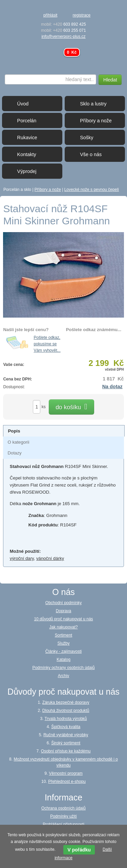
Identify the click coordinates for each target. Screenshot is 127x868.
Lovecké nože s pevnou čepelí (92, 190)
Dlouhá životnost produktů (66, 711)
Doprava (63, 611)
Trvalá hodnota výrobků (66, 719)
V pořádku (79, 850)
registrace (82, 15)
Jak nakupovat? (63, 627)
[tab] (64, 431)
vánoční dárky (50, 558)
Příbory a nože (48, 190)
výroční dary (22, 558)
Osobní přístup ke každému (66, 751)
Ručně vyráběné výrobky (66, 735)
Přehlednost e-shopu (67, 782)
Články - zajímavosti (63, 651)
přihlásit (50, 15)
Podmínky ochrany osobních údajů (63, 668)
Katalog (63, 660)
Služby (63, 643)
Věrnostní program (66, 773)
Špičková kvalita (66, 727)
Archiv (63, 676)
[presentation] (14, 431)
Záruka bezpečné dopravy (66, 702)
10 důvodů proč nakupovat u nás (63, 619)
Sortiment (63, 635)
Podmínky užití (63, 816)
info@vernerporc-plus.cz (63, 36)
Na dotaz (112, 387)
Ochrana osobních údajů (63, 808)
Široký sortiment (66, 743)
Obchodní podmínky (63, 603)
